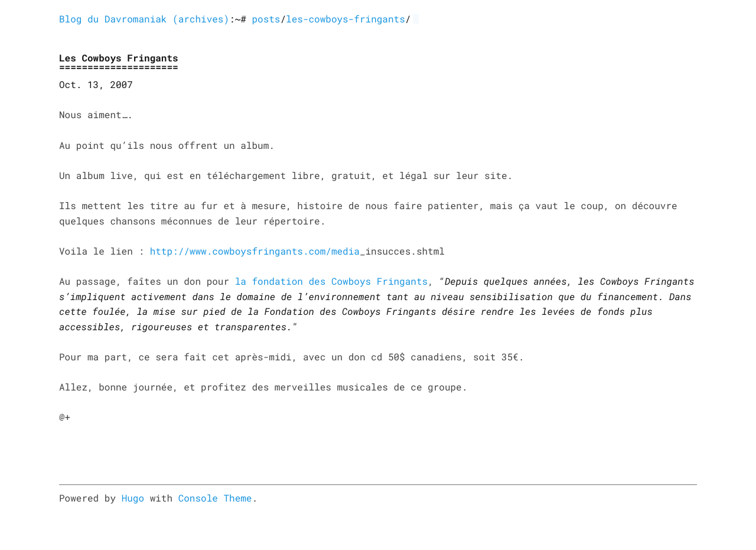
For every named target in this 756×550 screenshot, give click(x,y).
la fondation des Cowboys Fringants (331, 281)
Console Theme (215, 498)
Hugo (133, 498)
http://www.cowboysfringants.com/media (255, 251)
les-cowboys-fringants (346, 19)
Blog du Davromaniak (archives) (144, 19)
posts (266, 19)
